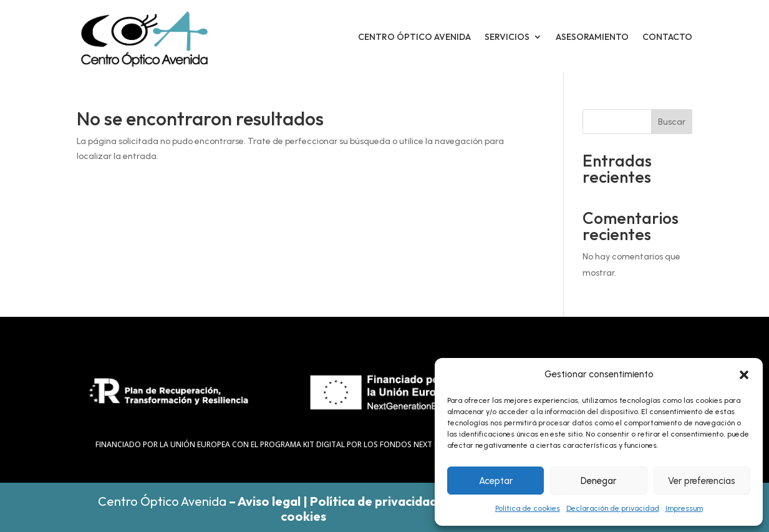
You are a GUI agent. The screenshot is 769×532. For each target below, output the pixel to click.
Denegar (598, 481)
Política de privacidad (374, 501)
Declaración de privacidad (613, 508)
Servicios (507, 37)
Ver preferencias (702, 481)
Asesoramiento (592, 37)
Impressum (684, 508)
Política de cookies (528, 508)
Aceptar (496, 481)
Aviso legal (269, 501)
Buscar (672, 122)
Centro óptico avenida (414, 37)
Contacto (667, 37)
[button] (744, 375)
